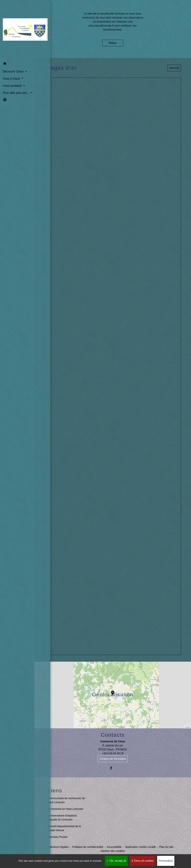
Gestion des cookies (113, 851)
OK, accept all (116, 861)
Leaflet (187, 727)
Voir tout (174, 68)
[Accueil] (17, 26)
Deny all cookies (142, 861)
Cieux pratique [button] (12, 78)
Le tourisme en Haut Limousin (65, 809)
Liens (55, 790)
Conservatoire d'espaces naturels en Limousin (62, 818)
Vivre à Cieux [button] (12, 71)
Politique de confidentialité (88, 847)
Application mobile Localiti (140, 847)
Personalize (166, 861)
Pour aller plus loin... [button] (16, 85)
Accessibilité (114, 847)
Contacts (113, 735)
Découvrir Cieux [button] (13, 64)
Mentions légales (59, 847)
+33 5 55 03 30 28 (113, 753)
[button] (17, 56)
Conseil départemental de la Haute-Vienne (64, 828)
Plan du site (166, 847)
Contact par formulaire (113, 759)
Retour (113, 43)
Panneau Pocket (57, 837)
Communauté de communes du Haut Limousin (66, 800)
